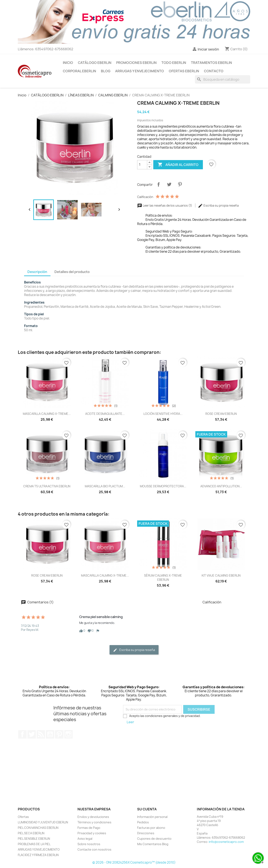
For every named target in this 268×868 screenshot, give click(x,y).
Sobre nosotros (89, 844)
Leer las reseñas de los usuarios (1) (165, 205)
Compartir (158, 184)
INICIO (68, 63)
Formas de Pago (89, 828)
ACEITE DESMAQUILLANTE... (105, 414)
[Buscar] (223, 79)
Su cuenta (147, 809)
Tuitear (169, 184)
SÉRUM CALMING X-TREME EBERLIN (163, 578)
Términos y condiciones (94, 822)
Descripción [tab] (37, 272)
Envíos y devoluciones (93, 817)
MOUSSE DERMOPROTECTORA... (163, 486)
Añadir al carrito (178, 165)
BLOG (106, 71)
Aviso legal (85, 839)
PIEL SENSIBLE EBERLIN (34, 839)
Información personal (152, 817)
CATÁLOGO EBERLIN (95, 63)
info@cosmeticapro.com (226, 842)
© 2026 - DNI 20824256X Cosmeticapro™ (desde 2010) (134, 862)
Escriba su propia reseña (218, 205)
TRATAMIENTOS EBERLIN (211, 63)
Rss (41, 734)
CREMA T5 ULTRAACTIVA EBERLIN (47, 486)
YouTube (50, 734)
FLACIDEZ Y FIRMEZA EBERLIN (38, 855)
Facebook (22, 734)
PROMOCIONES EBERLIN (136, 63)
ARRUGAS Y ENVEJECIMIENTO (140, 71)
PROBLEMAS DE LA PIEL (34, 844)
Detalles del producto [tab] (72, 272)
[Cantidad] (142, 165)
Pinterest (180, 184)
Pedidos (143, 822)
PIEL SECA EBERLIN (31, 833)
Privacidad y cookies (92, 833)
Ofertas (23, 817)
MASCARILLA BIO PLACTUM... (105, 486)
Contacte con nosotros (94, 849)
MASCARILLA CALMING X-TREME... (47, 414)
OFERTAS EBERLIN (184, 71)
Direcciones (146, 833)
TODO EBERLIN (174, 63)
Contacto (214, 71)
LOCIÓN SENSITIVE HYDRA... (163, 414)
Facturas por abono (151, 828)
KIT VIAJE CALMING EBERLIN (221, 575)
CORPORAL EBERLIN (79, 71)
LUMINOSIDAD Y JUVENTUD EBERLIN (43, 822)
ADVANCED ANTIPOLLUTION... (221, 486)
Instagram (68, 734)
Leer (130, 722)
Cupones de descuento (154, 839)
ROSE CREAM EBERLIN (221, 414)
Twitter (32, 734)
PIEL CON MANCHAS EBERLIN (38, 828)
